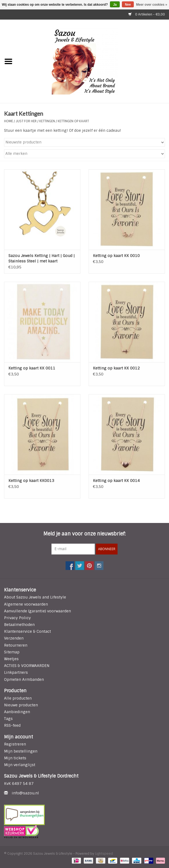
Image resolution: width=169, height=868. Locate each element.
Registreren (15, 744)
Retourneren (16, 645)
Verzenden (14, 638)
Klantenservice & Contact (27, 631)
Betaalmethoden (19, 625)
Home (9, 121)
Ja (115, 5)
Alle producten (18, 698)
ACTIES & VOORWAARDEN (27, 666)
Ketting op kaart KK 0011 (32, 368)
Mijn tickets (15, 758)
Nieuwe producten (21, 705)
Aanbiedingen (17, 712)
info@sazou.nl (25, 793)
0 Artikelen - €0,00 (147, 14)
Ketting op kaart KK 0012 (116, 368)
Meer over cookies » (152, 5)
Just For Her (27, 121)
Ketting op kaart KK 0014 (116, 481)
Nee (128, 5)
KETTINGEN (47, 121)
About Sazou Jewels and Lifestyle (35, 597)
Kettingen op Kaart (73, 121)
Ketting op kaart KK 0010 (116, 256)
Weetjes (11, 659)
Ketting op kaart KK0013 (31, 481)
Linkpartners (16, 672)
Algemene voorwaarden (26, 604)
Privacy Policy (17, 618)
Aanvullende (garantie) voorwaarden (38, 611)
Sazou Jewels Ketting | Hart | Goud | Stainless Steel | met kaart (42, 258)
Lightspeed (104, 854)
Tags (8, 719)
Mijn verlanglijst (20, 765)
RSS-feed (12, 725)
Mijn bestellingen (21, 751)
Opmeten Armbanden (24, 679)
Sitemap (12, 652)
